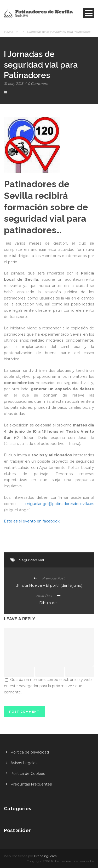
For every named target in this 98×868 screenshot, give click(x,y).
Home (8, 32)
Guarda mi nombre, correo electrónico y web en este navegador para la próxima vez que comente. (48, 686)
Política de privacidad (30, 752)
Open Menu (88, 13)
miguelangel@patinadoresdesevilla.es (60, 504)
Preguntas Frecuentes (31, 784)
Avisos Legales (24, 763)
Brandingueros (45, 856)
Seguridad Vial (31, 560)
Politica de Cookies (28, 774)
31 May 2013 (13, 84)
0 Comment (38, 84)
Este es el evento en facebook (32, 521)
